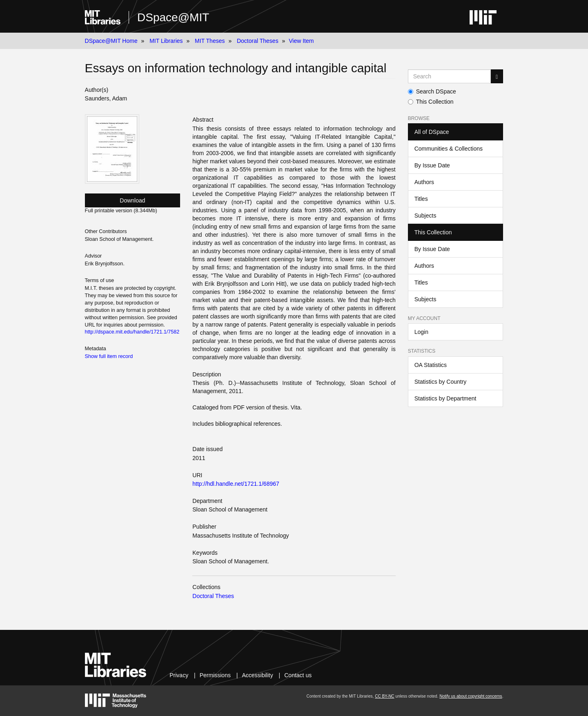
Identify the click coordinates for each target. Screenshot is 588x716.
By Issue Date (432, 165)
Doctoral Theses (258, 41)
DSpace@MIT (173, 17)
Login (421, 332)
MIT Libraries (166, 41)
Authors (424, 182)
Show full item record (109, 356)
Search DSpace (432, 91)
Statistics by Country (441, 382)
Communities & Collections (449, 149)
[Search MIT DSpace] (450, 76)
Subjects (425, 216)
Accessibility (257, 675)
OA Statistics (431, 365)
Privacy (179, 675)
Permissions (215, 675)
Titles (421, 199)
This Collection (431, 102)
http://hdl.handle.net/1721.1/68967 (236, 484)
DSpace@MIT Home (111, 41)
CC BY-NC (384, 696)
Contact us (298, 675)
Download (132, 200)
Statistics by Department (445, 398)
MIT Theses (210, 41)
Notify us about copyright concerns (471, 696)
